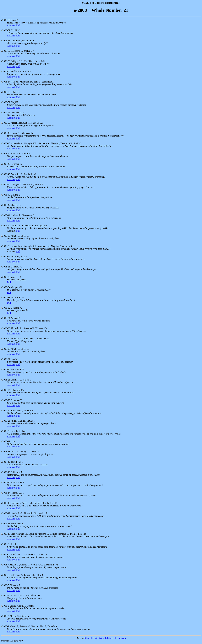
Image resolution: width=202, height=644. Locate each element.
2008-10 (6, 534)
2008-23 (6, 400)
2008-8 (5, 554)
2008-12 (6, 513)
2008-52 (6, 102)
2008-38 (6, 246)
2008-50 (6, 123)
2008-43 (6, 195)
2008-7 (5, 565)
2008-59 (6, 30)
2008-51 (6, 113)
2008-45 (6, 174)
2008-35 (6, 277)
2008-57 (6, 51)
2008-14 (6, 493)
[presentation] (26, 23)
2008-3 (5, 606)
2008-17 (6, 462)
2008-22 (6, 411)
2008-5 (5, 585)
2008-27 (6, 359)
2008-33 (6, 297)
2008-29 (6, 339)
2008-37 (6, 256)
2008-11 (6, 524)
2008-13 (6, 503)
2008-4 (5, 595)
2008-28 (6, 349)
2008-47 (6, 154)
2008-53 (6, 92)
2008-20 (6, 431)
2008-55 (6, 71)
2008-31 (6, 318)
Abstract (11, 25)
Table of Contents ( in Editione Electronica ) (105, 638)
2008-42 (6, 205)
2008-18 (6, 452)
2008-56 (6, 61)
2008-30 (6, 328)
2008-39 (6, 236)
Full (18, 25)
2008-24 (6, 390)
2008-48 (6, 143)
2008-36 (6, 267)
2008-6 (5, 575)
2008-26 (6, 369)
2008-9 (5, 544)
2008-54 (6, 82)
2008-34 (6, 287)
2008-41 (6, 215)
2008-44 (6, 184)
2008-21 (6, 421)
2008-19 (6, 441)
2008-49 (6, 133)
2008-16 (6, 472)
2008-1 (5, 626)
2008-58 (6, 41)
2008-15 (6, 482)
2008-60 (6, 20)
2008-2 (5, 616)
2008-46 (6, 164)
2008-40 (6, 226)
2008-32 (6, 308)
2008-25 (6, 380)
